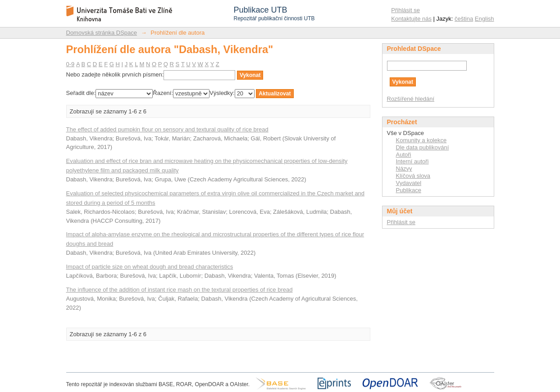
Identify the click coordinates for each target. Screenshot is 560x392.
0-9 (71, 64)
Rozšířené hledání (411, 99)
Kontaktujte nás (411, 19)
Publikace (409, 190)
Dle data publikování (423, 147)
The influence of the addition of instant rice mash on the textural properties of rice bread (180, 290)
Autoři (404, 155)
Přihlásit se (405, 10)
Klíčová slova (413, 176)
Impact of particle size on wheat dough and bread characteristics (150, 267)
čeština (464, 19)
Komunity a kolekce (421, 140)
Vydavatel (409, 183)
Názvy (404, 169)
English (485, 19)
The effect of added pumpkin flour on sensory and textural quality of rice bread (167, 129)
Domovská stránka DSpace (102, 33)
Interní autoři (412, 161)
